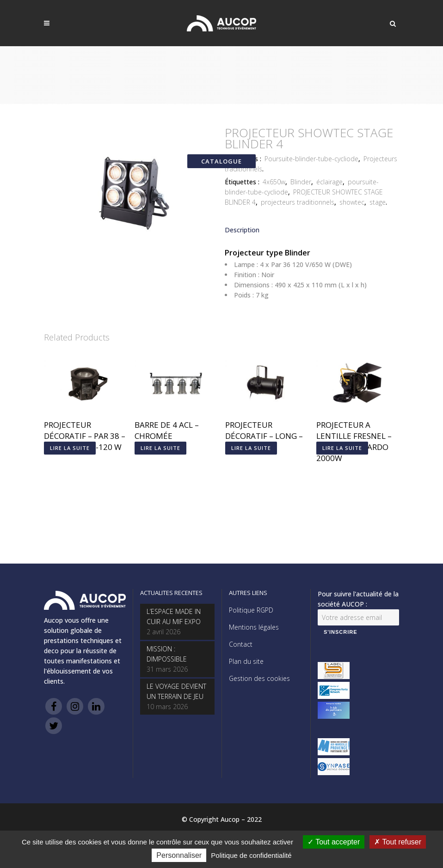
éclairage (329, 182)
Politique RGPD (251, 610)
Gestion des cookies (259, 678)
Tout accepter (334, 842)
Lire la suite (70, 448)
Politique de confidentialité (251, 855)
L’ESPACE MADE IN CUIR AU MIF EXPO (174, 616)
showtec (352, 202)
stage (378, 202)
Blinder (301, 182)
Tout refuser (398, 842)
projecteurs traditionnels (298, 202)
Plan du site (246, 661)
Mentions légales (254, 627)
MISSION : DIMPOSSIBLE (167, 654)
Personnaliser (179, 855)
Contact (241, 644)
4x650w (274, 182)
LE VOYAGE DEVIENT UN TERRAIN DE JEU (176, 691)
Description (242, 230)
